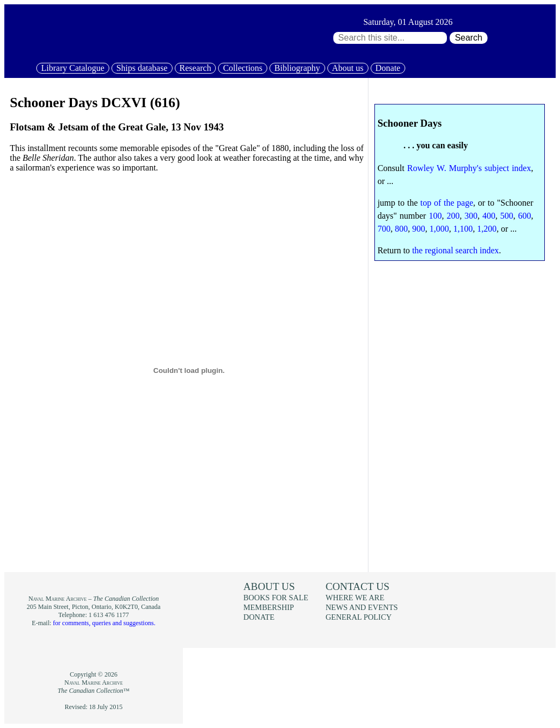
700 (384, 229)
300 (471, 216)
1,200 (487, 229)
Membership (269, 607)
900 (419, 229)
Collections (243, 68)
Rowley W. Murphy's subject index (469, 168)
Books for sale (276, 598)
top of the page (447, 203)
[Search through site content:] (390, 38)
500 (507, 216)
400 (489, 216)
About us (348, 68)
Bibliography (297, 68)
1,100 (463, 229)
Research (196, 68)
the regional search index (456, 250)
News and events (362, 607)
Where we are (355, 598)
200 (453, 216)
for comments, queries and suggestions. (104, 623)
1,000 (439, 229)
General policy (359, 617)
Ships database (142, 68)
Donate (388, 68)
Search (469, 38)
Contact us (358, 586)
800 (401, 229)
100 (435, 216)
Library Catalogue (73, 68)
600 (525, 216)
